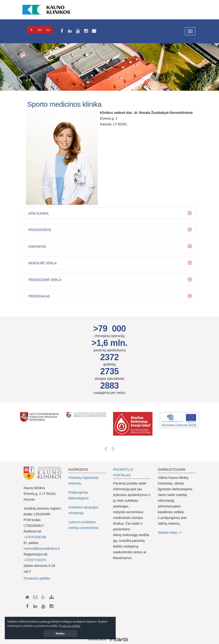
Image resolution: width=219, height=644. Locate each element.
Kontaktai (41, 247)
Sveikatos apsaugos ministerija (83, 510)
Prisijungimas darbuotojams (79, 495)
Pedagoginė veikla (49, 280)
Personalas (43, 296)
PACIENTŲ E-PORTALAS (124, 472)
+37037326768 (35, 537)
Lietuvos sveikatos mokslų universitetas (84, 525)
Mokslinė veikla (46, 263)
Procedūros (43, 230)
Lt (31, 30)
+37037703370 (35, 560)
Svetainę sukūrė (110, 640)
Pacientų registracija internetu (83, 480)
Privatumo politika (37, 578)
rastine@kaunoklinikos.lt (42, 549)
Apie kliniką (42, 213)
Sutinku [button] (60, 633)
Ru (48, 30)
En (40, 30)
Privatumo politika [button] (70, 626)
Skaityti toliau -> (170, 533)
